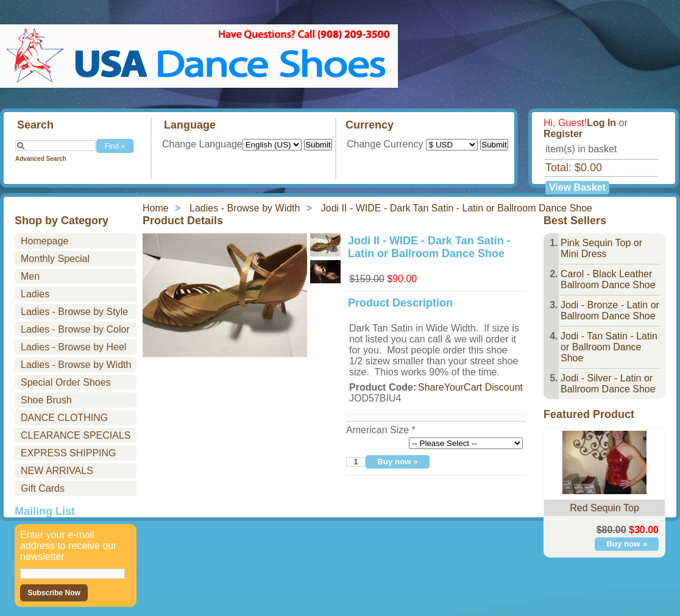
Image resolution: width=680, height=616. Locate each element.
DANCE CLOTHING (64, 418)
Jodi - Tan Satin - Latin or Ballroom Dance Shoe (609, 347)
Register (563, 134)
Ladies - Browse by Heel (73, 347)
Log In (601, 123)
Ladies (35, 294)
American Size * (381, 430)
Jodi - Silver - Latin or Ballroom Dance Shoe (608, 384)
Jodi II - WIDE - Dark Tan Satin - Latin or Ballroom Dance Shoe (457, 208)
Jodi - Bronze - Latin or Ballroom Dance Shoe (610, 310)
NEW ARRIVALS (57, 471)
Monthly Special (55, 259)
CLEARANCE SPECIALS (76, 435)
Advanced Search (41, 159)
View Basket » (577, 188)
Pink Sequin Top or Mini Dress (601, 248)
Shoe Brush (46, 400)
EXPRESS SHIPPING (69, 453)
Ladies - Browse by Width (245, 208)
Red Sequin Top (604, 508)
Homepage (44, 241)
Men (30, 276)
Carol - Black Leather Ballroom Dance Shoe (608, 279)
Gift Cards (43, 488)
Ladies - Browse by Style (74, 312)
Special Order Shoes (66, 382)
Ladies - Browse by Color (75, 329)
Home (156, 208)
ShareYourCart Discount (470, 387)
